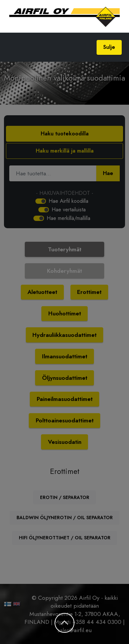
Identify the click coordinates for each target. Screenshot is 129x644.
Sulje (109, 47)
